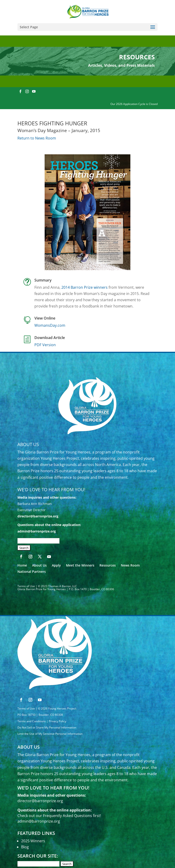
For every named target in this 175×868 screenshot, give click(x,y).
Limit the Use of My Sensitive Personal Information (50, 734)
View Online (45, 318)
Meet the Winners (80, 565)
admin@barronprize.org (37, 531)
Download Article (50, 338)
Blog (25, 847)
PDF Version (45, 345)
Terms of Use (26, 586)
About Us (39, 565)
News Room (130, 565)
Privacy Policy (58, 721)
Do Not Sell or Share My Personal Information (47, 727)
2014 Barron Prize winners (84, 287)
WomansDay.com (50, 325)
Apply (56, 565)
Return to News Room (37, 138)
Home (22, 565)
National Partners (32, 572)
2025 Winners (33, 841)
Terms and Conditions (32, 721)
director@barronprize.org (38, 516)
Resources (108, 565)
